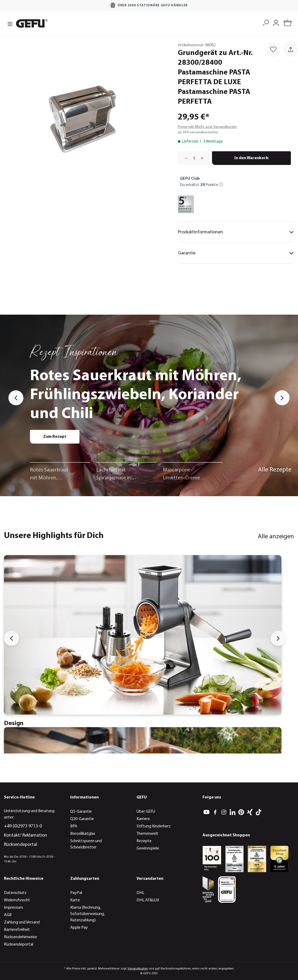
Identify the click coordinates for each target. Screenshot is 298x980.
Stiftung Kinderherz (154, 826)
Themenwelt (147, 834)
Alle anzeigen (276, 537)
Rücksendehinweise (21, 937)
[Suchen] (266, 22)
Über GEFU (146, 812)
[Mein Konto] (276, 22)
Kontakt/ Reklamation (26, 835)
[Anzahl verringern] (184, 158)
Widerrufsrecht (17, 900)
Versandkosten (138, 969)
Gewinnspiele (148, 848)
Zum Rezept (55, 437)
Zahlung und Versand (22, 922)
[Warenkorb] (288, 24)
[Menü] (8, 23)
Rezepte (144, 841)
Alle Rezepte (275, 470)
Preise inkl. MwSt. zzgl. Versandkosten (207, 127)
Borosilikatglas (83, 834)
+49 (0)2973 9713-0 (23, 826)
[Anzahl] (194, 158)
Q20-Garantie (82, 819)
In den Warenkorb (251, 158)
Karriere (143, 819)
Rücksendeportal (21, 845)
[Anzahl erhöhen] (204, 158)
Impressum (13, 908)
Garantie (236, 253)
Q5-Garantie (81, 812)
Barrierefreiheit (17, 930)
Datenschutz (15, 893)
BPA (74, 826)
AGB (8, 915)
